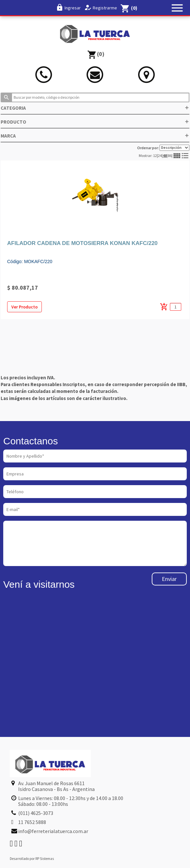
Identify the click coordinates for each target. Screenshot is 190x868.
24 (160, 156)
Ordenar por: (163, 148)
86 (170, 156)
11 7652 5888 (32, 822)
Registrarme (105, 8)
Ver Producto (24, 307)
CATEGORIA (95, 108)
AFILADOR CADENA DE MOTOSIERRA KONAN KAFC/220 (82, 243)
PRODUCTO (95, 122)
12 (155, 156)
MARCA (95, 136)
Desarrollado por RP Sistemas (32, 859)
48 (165, 156)
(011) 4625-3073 (36, 813)
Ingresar (73, 8)
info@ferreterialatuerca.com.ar (53, 831)
